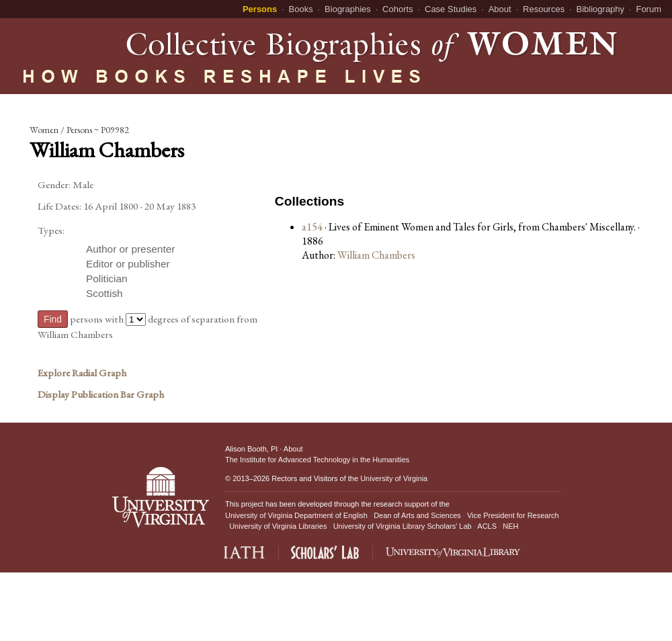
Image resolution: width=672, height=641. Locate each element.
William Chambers (376, 255)
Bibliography (601, 9)
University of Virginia (394, 478)
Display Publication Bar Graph (101, 394)
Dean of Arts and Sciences (417, 515)
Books (301, 9)
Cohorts (398, 9)
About (500, 9)
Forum (648, 9)
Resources (544, 9)
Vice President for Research (513, 515)
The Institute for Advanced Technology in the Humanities (317, 460)
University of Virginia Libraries (278, 526)
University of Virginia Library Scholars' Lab (403, 526)
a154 (312, 227)
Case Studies (451, 9)
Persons (260, 9)
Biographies (348, 9)
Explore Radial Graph (82, 373)
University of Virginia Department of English (296, 515)
